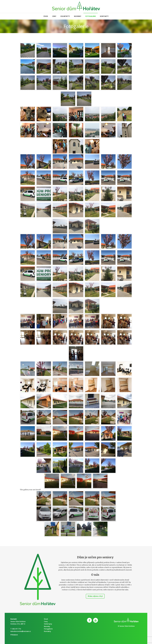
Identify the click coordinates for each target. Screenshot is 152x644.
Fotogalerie (91, 16)
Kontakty (104, 16)
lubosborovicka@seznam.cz (21, 631)
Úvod (46, 16)
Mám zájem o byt (95, 596)
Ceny (54, 16)
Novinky (78, 16)
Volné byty (65, 16)
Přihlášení (14, 635)
